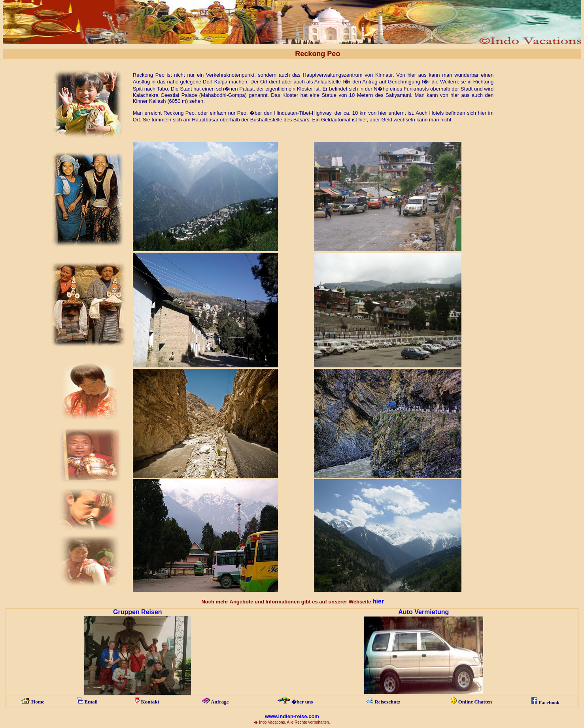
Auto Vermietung (423, 612)
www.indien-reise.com (292, 716)
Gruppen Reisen (138, 612)
